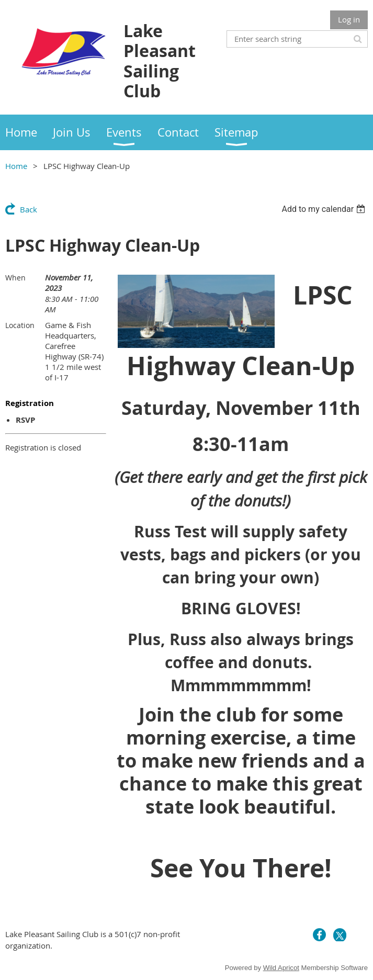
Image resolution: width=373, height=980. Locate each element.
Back (29, 209)
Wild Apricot (281, 968)
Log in (349, 19)
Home (16, 166)
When (15, 278)
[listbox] (325, 209)
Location (20, 325)
